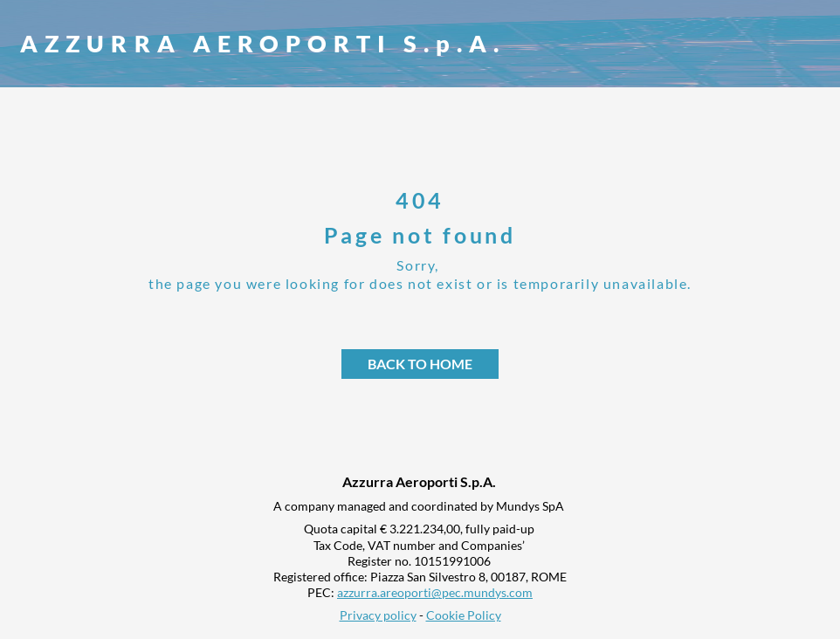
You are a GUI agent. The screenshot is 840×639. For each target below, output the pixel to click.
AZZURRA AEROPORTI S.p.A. (263, 43)
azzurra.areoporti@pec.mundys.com (435, 592)
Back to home (420, 364)
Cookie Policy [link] (464, 615)
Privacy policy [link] (378, 615)
